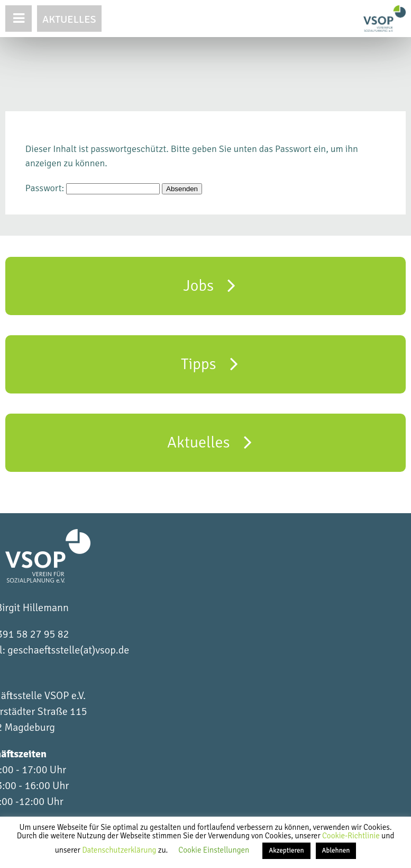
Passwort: (93, 188)
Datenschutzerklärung (120, 850)
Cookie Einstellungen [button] (214, 850)
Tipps (209, 363)
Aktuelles (69, 19)
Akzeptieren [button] (286, 851)
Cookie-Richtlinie (352, 836)
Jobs (210, 285)
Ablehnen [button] (336, 851)
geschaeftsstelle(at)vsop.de (68, 650)
